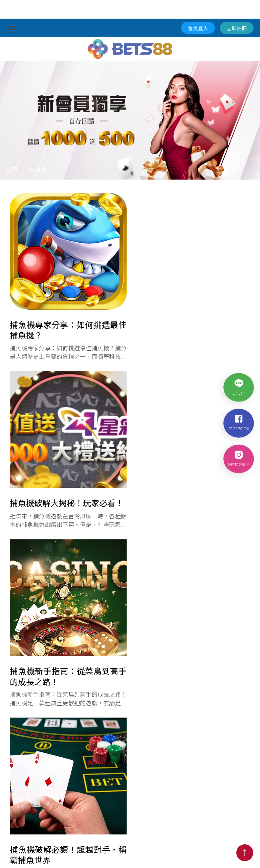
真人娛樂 (25, 839)
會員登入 (198, 28)
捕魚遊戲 (178, 839)
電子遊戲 (121, 839)
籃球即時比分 (87, 839)
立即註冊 (237, 28)
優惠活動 (207, 839)
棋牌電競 (150, 839)
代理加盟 (235, 839)
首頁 (13, 169)
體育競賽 (53, 839)
